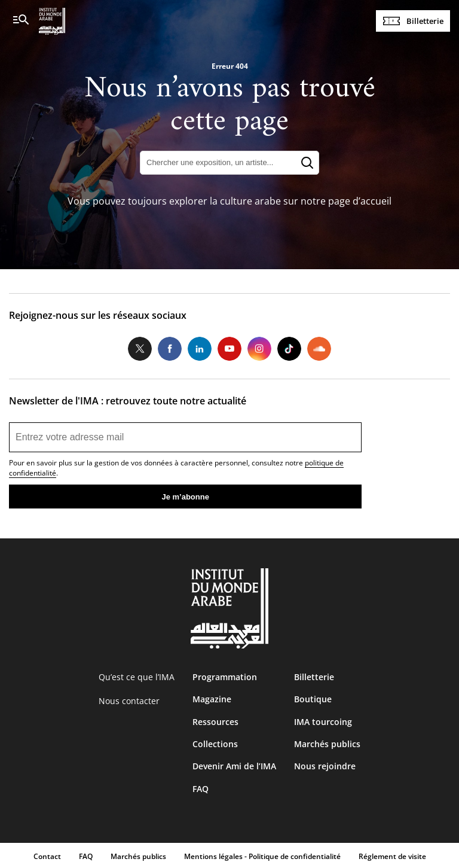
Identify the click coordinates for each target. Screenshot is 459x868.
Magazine (212, 699)
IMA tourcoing (323, 722)
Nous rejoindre (325, 766)
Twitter (140, 349)
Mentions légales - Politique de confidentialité (262, 856)
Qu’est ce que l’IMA (137, 677)
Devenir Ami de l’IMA (234, 766)
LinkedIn (200, 349)
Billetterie (425, 21)
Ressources (215, 722)
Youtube (229, 349)
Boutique (313, 699)
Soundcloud (319, 349)
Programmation (225, 677)
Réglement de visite (392, 856)
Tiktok (289, 349)
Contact (47, 856)
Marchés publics (327, 744)
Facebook (170, 349)
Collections (215, 744)
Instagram (259, 349)
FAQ (201, 789)
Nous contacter (129, 701)
